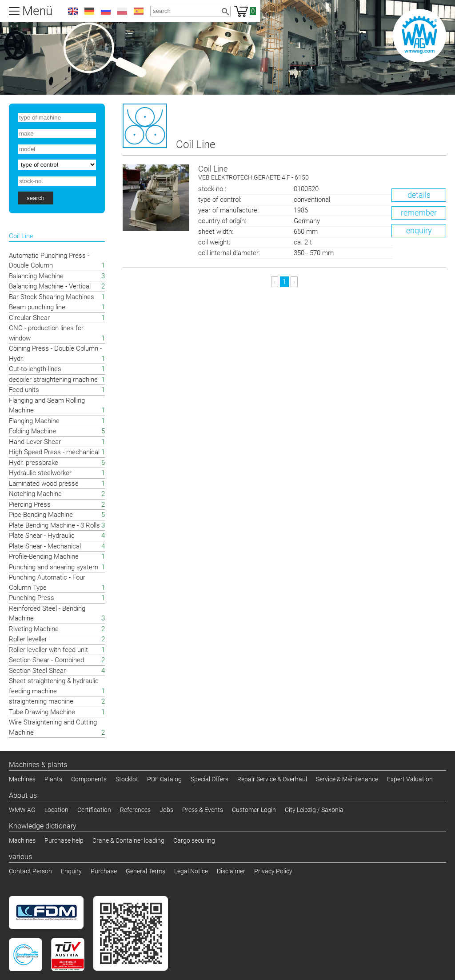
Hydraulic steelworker (40, 473)
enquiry (419, 230)
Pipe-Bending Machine (41, 515)
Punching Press (32, 598)
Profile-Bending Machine (44, 556)
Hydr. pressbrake (34, 463)
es (139, 11)
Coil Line (322, 173)
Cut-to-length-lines (35, 369)
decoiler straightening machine (53, 380)
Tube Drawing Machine (42, 712)
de (89, 11)
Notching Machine (35, 494)
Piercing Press (30, 504)
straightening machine (41, 701)
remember (419, 213)
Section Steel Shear (37, 671)
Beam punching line (37, 307)
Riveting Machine (34, 629)
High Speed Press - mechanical (54, 452)
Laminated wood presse (44, 484)
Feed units (24, 390)
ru (106, 11)
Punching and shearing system (54, 567)
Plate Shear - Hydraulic (42, 536)
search (36, 198)
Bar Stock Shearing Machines (52, 297)
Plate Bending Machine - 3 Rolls (54, 525)
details (419, 195)
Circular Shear (29, 318)
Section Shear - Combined (46, 660)
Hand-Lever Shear (35, 442)
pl (122, 11)
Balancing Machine (36, 276)
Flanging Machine (34, 421)
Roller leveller (28, 639)
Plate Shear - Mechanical (45, 546)
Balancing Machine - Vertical (50, 286)
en (73, 11)
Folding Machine (32, 431)
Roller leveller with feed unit (48, 650)
